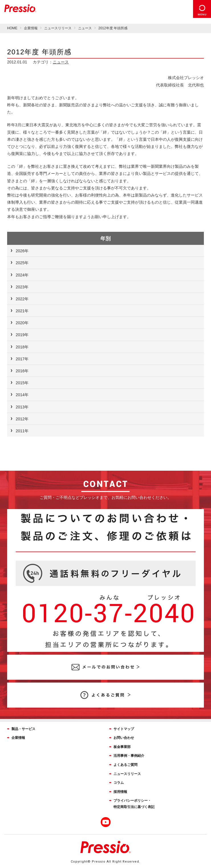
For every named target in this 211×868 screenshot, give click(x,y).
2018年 (22, 347)
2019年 (22, 335)
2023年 (22, 287)
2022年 (22, 299)
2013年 (22, 407)
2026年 (22, 251)
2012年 (22, 419)
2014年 (22, 395)
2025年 (22, 263)
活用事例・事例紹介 (129, 756)
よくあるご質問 (125, 765)
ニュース (61, 62)
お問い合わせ (124, 738)
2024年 (22, 275)
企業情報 (18, 738)
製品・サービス (23, 729)
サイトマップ (124, 729)
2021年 (22, 311)
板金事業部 (122, 747)
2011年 (22, 431)
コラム (119, 783)
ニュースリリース (127, 774)
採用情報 (120, 792)
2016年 (22, 371)
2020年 (22, 323)
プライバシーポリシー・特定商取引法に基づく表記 (134, 804)
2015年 (22, 383)
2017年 (22, 359)
